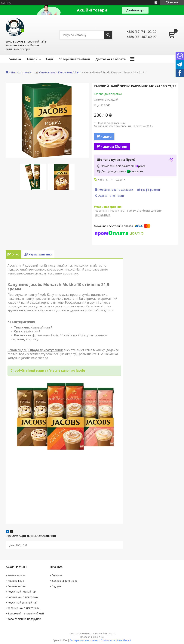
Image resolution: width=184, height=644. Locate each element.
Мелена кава (16, 581)
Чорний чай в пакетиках (23, 597)
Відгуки (56, 586)
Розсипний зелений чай (22, 602)
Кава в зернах (16, 575)
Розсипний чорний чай (22, 592)
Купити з (114, 147)
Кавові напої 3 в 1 (69, 72)
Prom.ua (111, 634)
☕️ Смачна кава (45, 72)
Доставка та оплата (110, 59)
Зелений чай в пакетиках (23, 608)
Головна (15, 59)
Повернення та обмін (74, 59)
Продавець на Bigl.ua (92, 637)
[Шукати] (108, 35)
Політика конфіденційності (116, 640)
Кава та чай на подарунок (24, 619)
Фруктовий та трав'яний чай (26, 613)
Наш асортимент (22, 72)
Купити (106, 137)
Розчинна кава (17, 586)
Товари (32, 59)
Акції (49, 59)
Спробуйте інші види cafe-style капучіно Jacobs (48, 370)
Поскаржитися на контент (84, 640)
